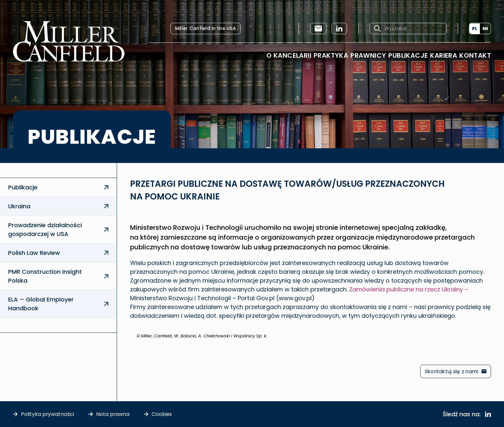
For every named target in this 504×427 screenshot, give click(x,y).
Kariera (444, 55)
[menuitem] (475, 29)
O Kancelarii (289, 55)
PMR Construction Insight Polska (45, 276)
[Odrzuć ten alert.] (487, 330)
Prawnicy (368, 55)
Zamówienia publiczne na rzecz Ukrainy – (409, 289)
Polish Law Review (34, 253)
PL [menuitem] (475, 29)
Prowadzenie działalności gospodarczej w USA (45, 229)
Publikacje (408, 55)
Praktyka (331, 55)
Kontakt (475, 55)
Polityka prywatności (48, 414)
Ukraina (19, 206)
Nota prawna (113, 414)
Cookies (162, 414)
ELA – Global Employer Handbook (41, 304)
